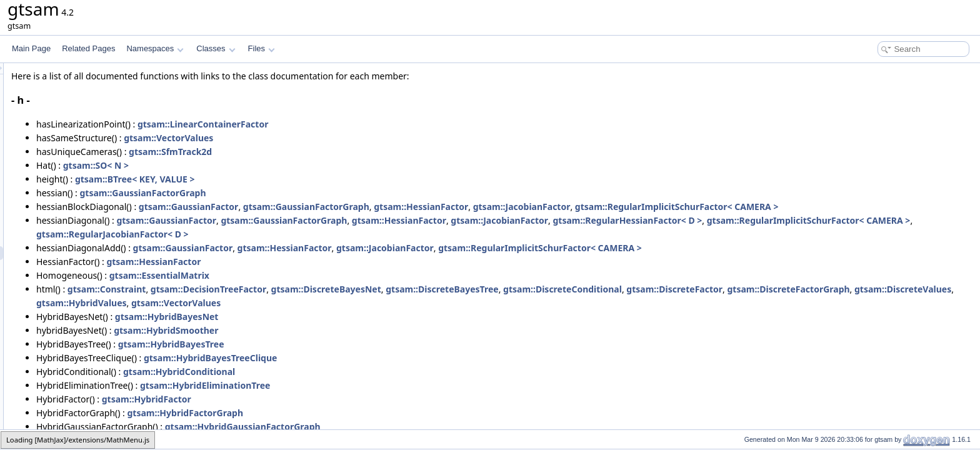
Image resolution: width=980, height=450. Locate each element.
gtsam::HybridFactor (303, 399)
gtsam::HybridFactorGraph (342, 413)
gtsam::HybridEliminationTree (361, 385)
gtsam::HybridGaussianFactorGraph (399, 427)
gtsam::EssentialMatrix (316, 275)
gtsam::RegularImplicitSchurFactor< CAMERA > (833, 207)
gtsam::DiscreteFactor (831, 289)
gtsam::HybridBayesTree (327, 344)
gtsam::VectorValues (325, 138)
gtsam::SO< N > (252, 165)
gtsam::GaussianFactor (345, 207)
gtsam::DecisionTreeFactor (365, 289)
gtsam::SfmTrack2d (327, 152)
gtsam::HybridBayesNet (323, 317)
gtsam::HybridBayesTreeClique (367, 358)
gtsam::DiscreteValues (368, 303)
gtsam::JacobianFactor (678, 207)
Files (262, 48)
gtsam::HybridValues (467, 303)
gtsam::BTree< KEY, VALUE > (291, 179)
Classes (216, 48)
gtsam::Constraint (263, 289)
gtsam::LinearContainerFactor (359, 124)
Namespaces (155, 48)
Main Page (31, 48)
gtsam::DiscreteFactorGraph (254, 303)
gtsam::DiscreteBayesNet (482, 289)
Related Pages (88, 48)
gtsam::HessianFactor (577, 207)
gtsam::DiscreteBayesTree (598, 289)
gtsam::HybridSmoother (322, 330)
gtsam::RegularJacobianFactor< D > (477, 234)
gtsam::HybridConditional (335, 372)
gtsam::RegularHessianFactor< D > (783, 220)
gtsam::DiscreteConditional (719, 289)
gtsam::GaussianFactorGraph (299, 193)
